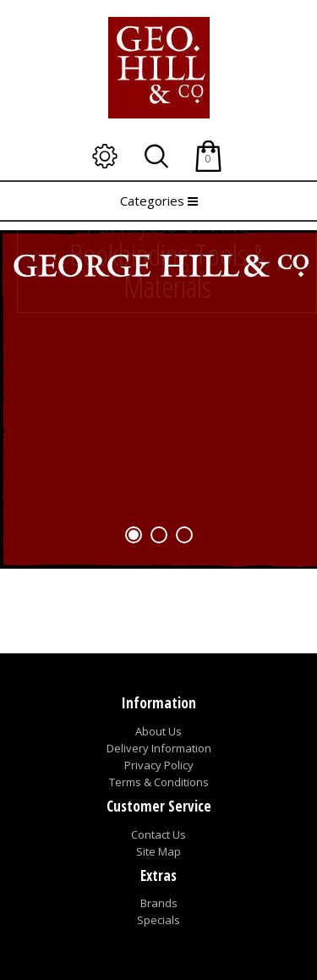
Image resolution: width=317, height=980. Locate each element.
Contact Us (158, 834)
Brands (159, 903)
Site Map (158, 851)
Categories (159, 201)
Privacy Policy (159, 765)
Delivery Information (159, 748)
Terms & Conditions (159, 782)
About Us (158, 731)
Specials (158, 920)
